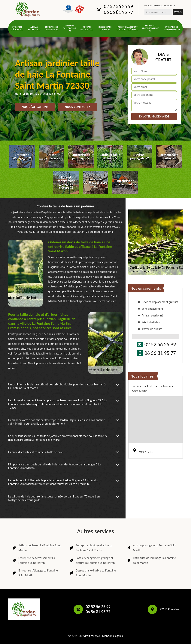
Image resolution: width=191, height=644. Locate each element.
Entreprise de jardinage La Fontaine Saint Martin (151, 560)
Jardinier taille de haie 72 (70, 28)
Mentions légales (112, 636)
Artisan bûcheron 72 (34, 28)
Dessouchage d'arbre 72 (105, 28)
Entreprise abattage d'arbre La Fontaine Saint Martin (91, 548)
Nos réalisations (35, 107)
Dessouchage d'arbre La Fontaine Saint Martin (92, 573)
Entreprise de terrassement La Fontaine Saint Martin (33, 560)
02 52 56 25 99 (118, 6)
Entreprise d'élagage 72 (17, 28)
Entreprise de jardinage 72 (52, 28)
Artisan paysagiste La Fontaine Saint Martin (152, 548)
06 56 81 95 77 (118, 12)
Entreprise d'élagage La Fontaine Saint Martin (35, 573)
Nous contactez (78, 107)
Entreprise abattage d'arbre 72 (150, 28)
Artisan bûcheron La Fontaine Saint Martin (36, 548)
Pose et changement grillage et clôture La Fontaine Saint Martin (92, 560)
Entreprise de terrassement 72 (172, 28)
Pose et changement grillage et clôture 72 (127, 28)
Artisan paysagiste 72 (87, 28)
